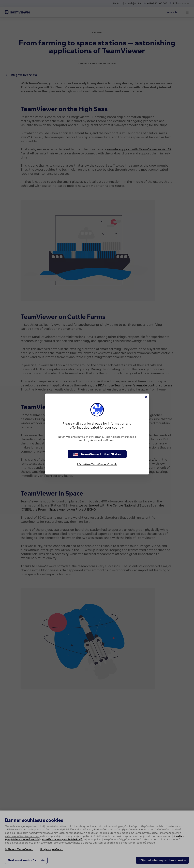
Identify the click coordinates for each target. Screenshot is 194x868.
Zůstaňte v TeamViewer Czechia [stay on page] (97, 464)
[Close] (146, 397)
